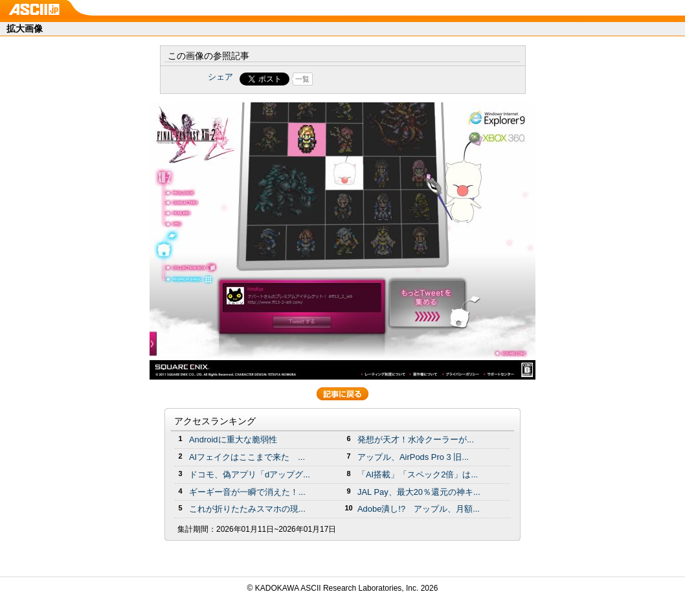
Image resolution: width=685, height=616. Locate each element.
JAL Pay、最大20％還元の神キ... (419, 492)
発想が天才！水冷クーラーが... (416, 439)
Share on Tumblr (391, 79)
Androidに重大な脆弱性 (233, 439)
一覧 (302, 79)
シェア (220, 77)
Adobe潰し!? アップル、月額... (419, 509)
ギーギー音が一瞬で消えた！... (247, 492)
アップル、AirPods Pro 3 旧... (413, 457)
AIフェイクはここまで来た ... (247, 457)
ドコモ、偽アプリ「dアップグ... (250, 474)
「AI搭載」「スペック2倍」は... (418, 474)
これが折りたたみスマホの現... (247, 509)
